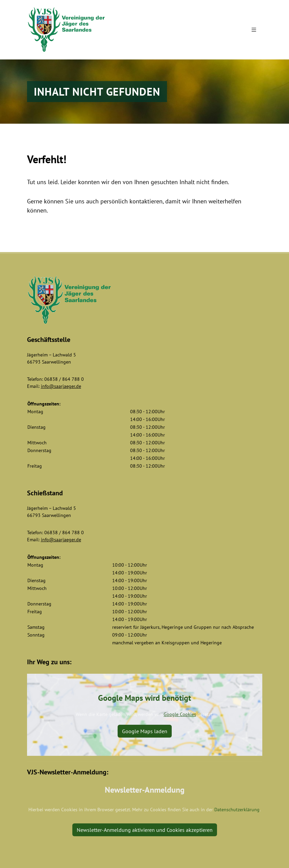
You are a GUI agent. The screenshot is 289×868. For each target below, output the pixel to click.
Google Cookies (180, 714)
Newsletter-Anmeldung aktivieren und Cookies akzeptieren (145, 830)
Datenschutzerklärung (237, 810)
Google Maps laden (145, 731)
